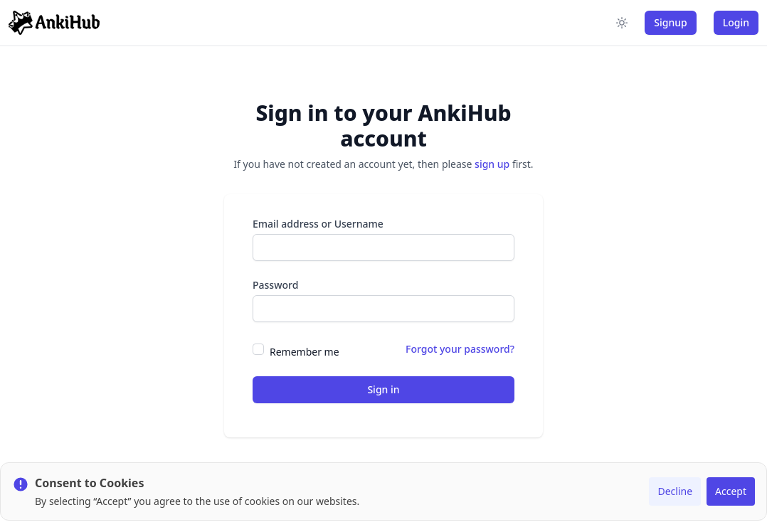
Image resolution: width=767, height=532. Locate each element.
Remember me (305, 352)
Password (275, 285)
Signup (670, 22)
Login (736, 22)
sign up (492, 164)
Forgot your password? (460, 349)
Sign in (383, 389)
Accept (731, 491)
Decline (675, 491)
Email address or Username (318, 224)
